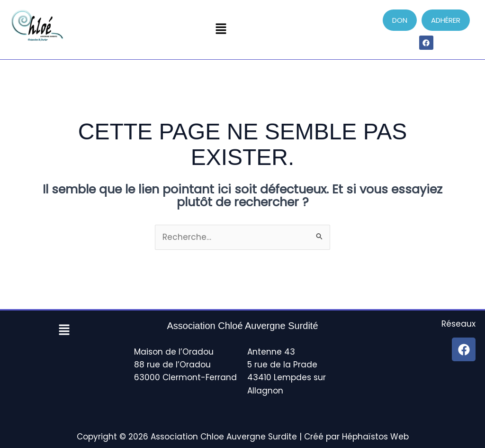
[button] (221, 29)
